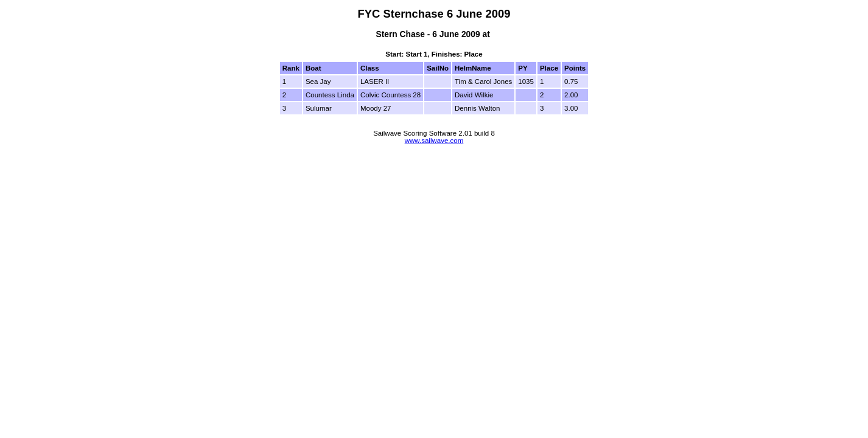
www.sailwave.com (434, 141)
